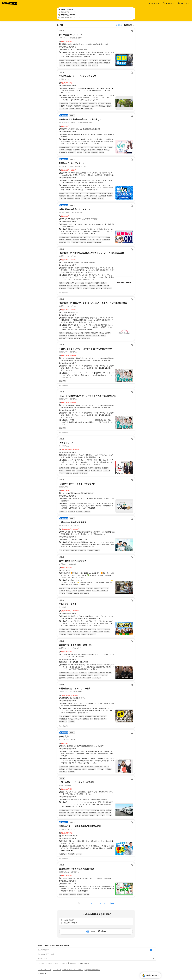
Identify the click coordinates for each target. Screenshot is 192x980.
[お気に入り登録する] (132, 31)
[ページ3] (96, 903)
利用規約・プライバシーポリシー (73, 970)
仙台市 (57, 963)
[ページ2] (92, 903)
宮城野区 (64, 963)
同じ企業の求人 (64, 293)
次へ (112, 903)
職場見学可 (73, 963)
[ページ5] (105, 903)
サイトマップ (57, 970)
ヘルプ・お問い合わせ (45, 970)
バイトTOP (41, 963)
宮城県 (50, 963)
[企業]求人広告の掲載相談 (92, 970)
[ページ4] (100, 903)
